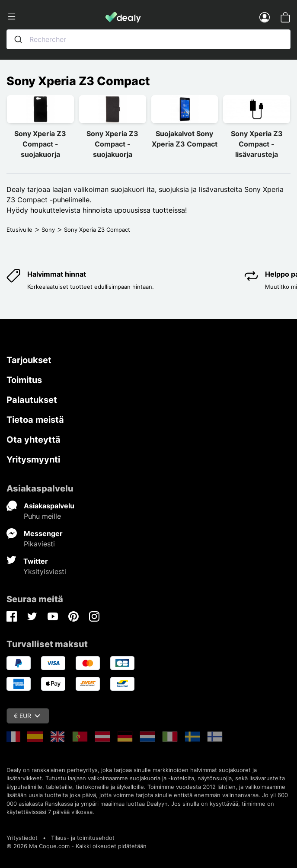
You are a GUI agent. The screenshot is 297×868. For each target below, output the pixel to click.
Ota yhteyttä (34, 440)
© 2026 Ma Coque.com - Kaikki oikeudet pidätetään (77, 846)
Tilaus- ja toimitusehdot (83, 838)
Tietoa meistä (35, 420)
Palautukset (32, 400)
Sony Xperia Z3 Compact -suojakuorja (40, 144)
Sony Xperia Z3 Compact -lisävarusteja (257, 144)
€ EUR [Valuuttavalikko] (27, 716)
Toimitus (24, 380)
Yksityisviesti (45, 571)
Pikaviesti (39, 544)
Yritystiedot (22, 838)
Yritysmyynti (33, 460)
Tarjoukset (29, 360)
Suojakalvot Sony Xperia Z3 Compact (185, 139)
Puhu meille (42, 516)
